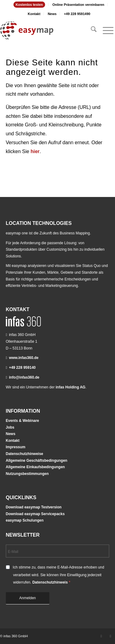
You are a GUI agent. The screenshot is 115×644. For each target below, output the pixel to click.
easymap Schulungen (25, 520)
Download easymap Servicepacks (35, 514)
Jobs (10, 427)
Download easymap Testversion (34, 507)
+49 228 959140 (22, 368)
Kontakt (34, 14)
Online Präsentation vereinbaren (78, 5)
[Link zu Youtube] (110, 636)
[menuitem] (29, 5)
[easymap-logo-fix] (46, 30)
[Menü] (105, 30)
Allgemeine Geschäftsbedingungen (37, 461)
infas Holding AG (71, 387)
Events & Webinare (22, 421)
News (52, 14)
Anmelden (28, 598)
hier (35, 151)
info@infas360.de (24, 377)
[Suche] (91, 30)
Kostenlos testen (29, 5)
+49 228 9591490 (77, 14)
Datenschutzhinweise (25, 454)
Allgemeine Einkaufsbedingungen (35, 467)
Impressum (16, 447)
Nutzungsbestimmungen (27, 474)
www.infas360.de (24, 358)
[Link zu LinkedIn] (101, 636)
